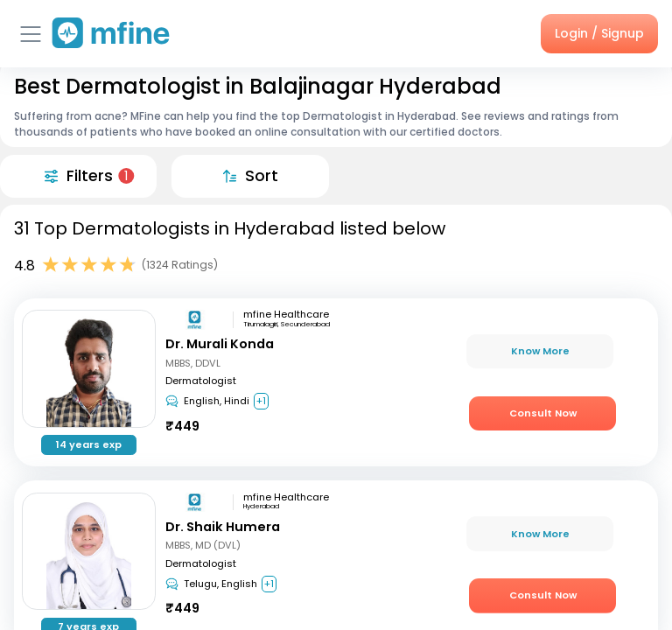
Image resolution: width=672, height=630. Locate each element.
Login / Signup (599, 33)
